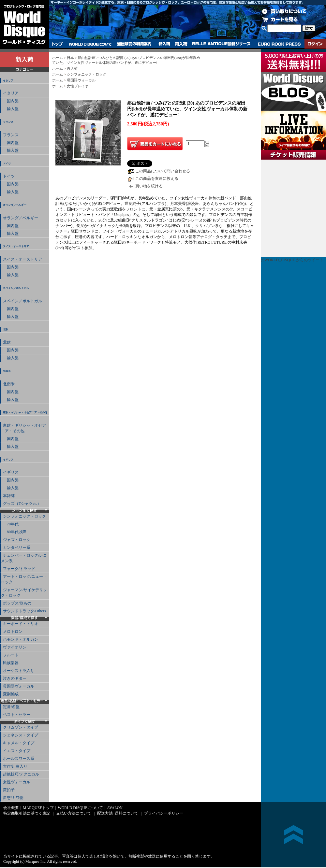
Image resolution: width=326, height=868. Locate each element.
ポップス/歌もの (17, 603)
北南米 (7, 371)
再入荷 (181, 44)
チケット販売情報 (293, 208)
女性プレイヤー (79, 86)
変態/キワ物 (13, 798)
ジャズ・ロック (17, 540)
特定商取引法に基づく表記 (27, 813)
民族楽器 (11, 663)
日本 (70, 58)
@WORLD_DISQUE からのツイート (292, 260)
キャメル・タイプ (19, 743)
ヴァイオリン (15, 647)
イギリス (8, 460)
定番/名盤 (11, 707)
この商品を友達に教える (157, 178)
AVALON (115, 808)
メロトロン (13, 632)
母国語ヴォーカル (19, 686)
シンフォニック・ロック (24, 516)
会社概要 (11, 808)
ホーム (58, 58)
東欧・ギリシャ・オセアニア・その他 (25, 413)
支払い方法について (74, 813)
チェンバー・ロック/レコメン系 (24, 558)
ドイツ (7, 164)
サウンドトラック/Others (24, 611)
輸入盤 (11, 109)
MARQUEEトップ (38, 808)
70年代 (11, 524)
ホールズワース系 (19, 759)
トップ (58, 44)
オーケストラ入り (19, 671)
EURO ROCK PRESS (279, 44)
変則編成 (11, 694)
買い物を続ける (149, 186)
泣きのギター (15, 678)
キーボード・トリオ (21, 624)
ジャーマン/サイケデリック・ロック (24, 593)
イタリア (8, 81)
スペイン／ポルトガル (16, 288)
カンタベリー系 (17, 548)
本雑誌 (9, 496)
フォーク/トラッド (19, 569)
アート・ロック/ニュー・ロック (24, 579)
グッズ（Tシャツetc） (22, 504)
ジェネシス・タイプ (21, 735)
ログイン (315, 44)
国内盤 (11, 101)
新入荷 (164, 44)
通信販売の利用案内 (134, 44)
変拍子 (9, 790)
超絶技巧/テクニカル (21, 774)
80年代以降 (15, 532)
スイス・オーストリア (16, 246)
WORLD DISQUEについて (90, 44)
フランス (8, 122)
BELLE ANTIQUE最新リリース (222, 44)
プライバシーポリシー (164, 813)
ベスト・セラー (17, 715)
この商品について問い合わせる (163, 171)
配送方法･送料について (118, 813)
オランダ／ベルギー (15, 205)
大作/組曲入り (15, 766)
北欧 (6, 329)
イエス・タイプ (17, 751)
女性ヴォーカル (17, 782)
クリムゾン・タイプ (21, 727)
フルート (11, 655)
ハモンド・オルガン (21, 639)
